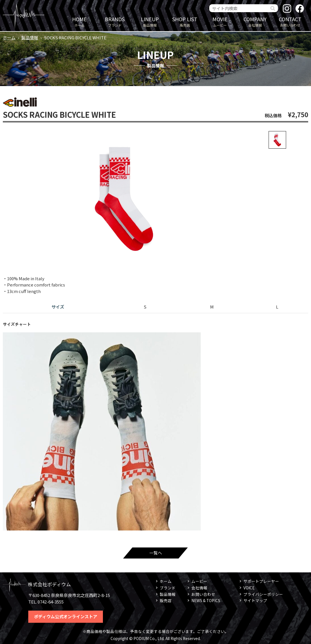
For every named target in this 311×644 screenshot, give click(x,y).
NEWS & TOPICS (206, 600)
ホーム (79, 21)
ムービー (220, 21)
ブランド (115, 21)
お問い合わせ (290, 21)
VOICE (249, 588)
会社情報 (255, 21)
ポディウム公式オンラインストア (66, 616)
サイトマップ (255, 600)
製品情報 (150, 21)
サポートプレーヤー (261, 581)
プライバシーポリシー (263, 594)
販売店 (185, 21)
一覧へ (156, 553)
